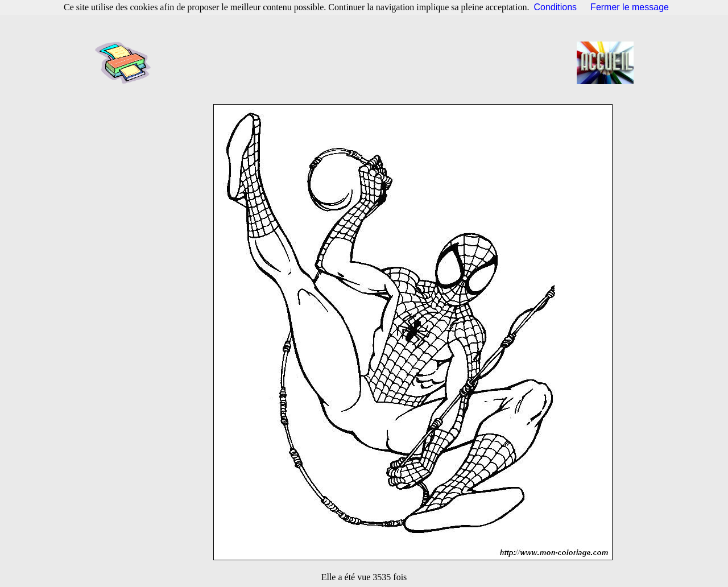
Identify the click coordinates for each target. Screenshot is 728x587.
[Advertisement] (367, 63)
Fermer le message (630, 7)
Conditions (556, 7)
